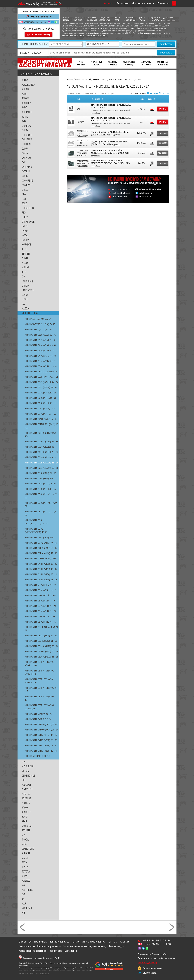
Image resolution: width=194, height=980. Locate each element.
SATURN (26, 829)
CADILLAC (26, 124)
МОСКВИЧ (27, 907)
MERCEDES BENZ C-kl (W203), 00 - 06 (41, 397)
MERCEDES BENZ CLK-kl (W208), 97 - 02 (42, 451)
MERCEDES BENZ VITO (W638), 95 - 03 (41, 739)
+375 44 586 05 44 (41, 17)
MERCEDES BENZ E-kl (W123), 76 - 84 (41, 482)
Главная (22, 940)
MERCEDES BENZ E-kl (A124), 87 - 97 (40, 472)
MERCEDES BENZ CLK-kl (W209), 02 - (40, 456)
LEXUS (25, 293)
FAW (24, 193)
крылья (101, 28)
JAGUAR (25, 266)
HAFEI (25, 225)
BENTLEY (26, 102)
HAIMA (25, 230)
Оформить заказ (27, 945)
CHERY (25, 129)
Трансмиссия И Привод (129, 62)
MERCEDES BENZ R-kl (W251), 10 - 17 (41, 589)
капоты (94, 28)
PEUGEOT (26, 783)
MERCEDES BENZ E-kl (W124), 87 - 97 (41, 488)
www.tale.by (44, 972)
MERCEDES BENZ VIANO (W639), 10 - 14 (42, 728)
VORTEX (26, 879)
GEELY (25, 216)
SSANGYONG (28, 847)
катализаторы (150, 33)
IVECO (25, 261)
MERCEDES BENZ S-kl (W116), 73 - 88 (41, 594)
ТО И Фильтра (81, 62)
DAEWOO (26, 156)
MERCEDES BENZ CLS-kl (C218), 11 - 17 (41, 461)
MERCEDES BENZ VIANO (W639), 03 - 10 (42, 723)
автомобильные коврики (99, 33)
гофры (141, 33)
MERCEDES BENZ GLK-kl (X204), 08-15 (41, 557)
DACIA (25, 152)
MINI (24, 761)
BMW (24, 106)
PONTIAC (26, 793)
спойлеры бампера (136, 28)
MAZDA (25, 307)
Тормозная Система (97, 62)
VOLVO (25, 875)
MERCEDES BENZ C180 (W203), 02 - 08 (41, 418)
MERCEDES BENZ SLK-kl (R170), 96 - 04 (41, 645)
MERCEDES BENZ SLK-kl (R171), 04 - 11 (41, 650)
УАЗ (23, 911)
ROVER (25, 815)
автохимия (74, 36)
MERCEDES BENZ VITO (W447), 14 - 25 (41, 734)
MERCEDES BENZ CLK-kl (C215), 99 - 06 (41, 440)
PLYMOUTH (27, 788)
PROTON (26, 802)
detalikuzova (145, 192)
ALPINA (25, 88)
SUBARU (26, 852)
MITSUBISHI (28, 765)
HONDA (25, 239)
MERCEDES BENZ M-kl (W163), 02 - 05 (41, 563)
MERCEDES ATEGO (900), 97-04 (38, 318)
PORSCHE (26, 797)
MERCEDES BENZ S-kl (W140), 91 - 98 (41, 605)
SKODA (25, 838)
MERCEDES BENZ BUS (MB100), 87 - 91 (41, 386)
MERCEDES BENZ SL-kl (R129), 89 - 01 (41, 634)
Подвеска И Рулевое (112, 62)
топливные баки (163, 33)
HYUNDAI (26, 243)
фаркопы (65, 36)
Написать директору (147, 961)
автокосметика (86, 36)
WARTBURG (27, 888)
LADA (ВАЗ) (27, 280)
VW (23, 884)
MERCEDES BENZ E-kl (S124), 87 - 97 (40, 477)
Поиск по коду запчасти (49, 945)
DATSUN (26, 170)
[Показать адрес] (60, 3)
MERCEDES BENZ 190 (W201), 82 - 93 (40, 333)
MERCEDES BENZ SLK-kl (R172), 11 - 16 (41, 655)
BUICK (25, 115)
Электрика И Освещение (163, 62)
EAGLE (25, 188)
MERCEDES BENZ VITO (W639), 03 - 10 (41, 744)
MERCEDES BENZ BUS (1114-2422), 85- (41, 370)
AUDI (24, 92)
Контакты (150, 3)
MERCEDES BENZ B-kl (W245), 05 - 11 (41, 360)
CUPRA (25, 147)
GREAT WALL (28, 220)
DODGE (25, 175)
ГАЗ (23, 893)
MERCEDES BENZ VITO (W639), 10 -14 (41, 749)
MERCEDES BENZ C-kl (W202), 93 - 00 (41, 391)
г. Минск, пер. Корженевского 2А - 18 (41, 957)
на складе (154, 92)
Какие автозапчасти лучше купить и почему (85, 945)
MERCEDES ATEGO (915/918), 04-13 (40, 323)
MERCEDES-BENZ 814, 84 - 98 (37, 755)
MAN (24, 303)
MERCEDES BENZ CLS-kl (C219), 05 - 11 (41, 467)
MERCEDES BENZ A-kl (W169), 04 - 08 (41, 344)
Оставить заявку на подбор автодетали (157, 957)
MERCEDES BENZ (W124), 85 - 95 (39, 328)
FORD (24, 202)
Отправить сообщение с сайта (152, 953)
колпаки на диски (117, 33)
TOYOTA (26, 870)
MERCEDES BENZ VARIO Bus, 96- (39, 718)
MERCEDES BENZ (30, 312)
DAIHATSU (27, 166)
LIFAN (25, 298)
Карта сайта (71, 949)
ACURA (25, 79)
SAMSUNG (27, 825)
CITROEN (26, 143)
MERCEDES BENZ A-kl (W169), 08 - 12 (41, 349)
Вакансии (124, 940)
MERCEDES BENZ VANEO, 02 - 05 (38, 713)
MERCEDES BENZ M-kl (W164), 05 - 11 (41, 573)
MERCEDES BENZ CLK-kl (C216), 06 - (40, 446)
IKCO (24, 248)
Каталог (96, 3)
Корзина (168, 3)
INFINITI (26, 252)
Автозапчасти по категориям (33, 949)
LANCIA (25, 284)
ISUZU (25, 257)
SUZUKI (25, 857)
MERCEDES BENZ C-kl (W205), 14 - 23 (41, 412)
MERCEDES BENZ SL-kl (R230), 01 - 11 (41, 640)
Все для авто (56, 949)
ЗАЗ (23, 898)
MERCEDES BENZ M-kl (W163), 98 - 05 (41, 568)
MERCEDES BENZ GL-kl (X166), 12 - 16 (41, 552)
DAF (24, 161)
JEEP (24, 271)
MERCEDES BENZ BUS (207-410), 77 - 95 (42, 376)
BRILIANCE (27, 111)
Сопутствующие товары (94, 940)
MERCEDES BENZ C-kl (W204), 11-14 (40, 407)
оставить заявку (41, 33)
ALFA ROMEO (28, 83)
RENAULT (26, 811)
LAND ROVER (28, 289)
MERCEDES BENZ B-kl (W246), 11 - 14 (41, 365)
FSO (24, 211)
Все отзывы (109, 968)
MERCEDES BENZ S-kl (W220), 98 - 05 (41, 615)
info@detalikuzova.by (150, 188)
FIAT (24, 198)
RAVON (25, 806)
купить (161, 108)
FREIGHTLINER (29, 207)
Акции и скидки (116, 945)
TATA (24, 861)
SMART (25, 843)
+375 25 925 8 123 (31, 22)
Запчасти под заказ (60, 940)
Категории (110, 3)
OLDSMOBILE (28, 774)
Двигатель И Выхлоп (146, 62)
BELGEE (25, 97)
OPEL (24, 779)
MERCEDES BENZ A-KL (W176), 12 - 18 (41, 355)
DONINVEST (28, 184)
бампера (87, 28)
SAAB (24, 820)
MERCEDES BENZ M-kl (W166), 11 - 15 (41, 578)
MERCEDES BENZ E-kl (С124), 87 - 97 (40, 536)
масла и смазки (99, 36)
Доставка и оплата (130, 3)
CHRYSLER (27, 138)
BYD (24, 120)
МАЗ (24, 902)
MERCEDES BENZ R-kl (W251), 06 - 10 (41, 584)
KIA (23, 275)
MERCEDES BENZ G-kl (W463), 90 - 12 (41, 541)
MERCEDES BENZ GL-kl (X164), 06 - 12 (41, 547)
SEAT (24, 834)
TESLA (25, 866)
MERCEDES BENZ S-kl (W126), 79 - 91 (41, 599)
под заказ (165, 92)
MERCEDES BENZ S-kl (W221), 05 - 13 (41, 620)
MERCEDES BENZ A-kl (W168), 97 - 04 (41, 339)
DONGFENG (27, 179)
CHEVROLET (28, 134)
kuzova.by (28, 3)
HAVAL (25, 234)
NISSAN (25, 770)
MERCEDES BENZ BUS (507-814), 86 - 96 (42, 381)
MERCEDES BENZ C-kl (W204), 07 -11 (40, 402)
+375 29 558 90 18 (121, 195)
